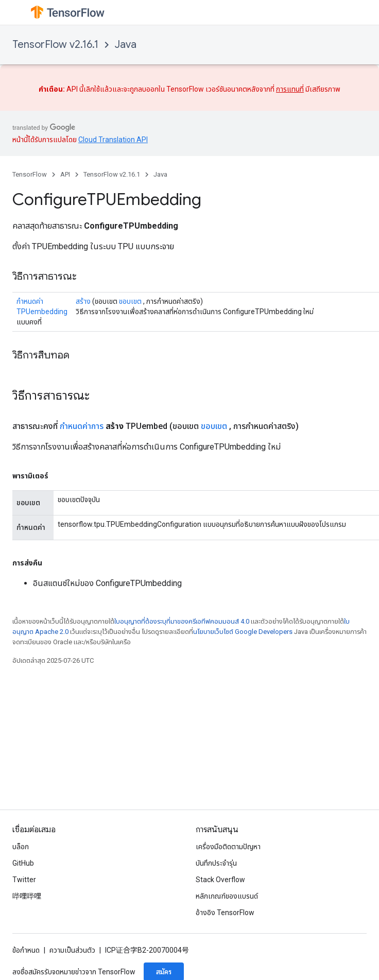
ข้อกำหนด (26, 950)
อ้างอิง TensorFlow (225, 913)
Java (126, 45)
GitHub (23, 863)
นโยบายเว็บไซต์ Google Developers (243, 632)
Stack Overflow (220, 880)
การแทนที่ (290, 89)
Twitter (24, 880)
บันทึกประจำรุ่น (216, 863)
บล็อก (21, 847)
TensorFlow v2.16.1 (55, 45)
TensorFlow (30, 174)
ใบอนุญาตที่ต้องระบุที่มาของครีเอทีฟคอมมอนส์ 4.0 (182, 621)
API (65, 174)
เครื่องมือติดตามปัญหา (228, 847)
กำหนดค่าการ (82, 426)
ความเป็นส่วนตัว (72, 950)
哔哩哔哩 (27, 896)
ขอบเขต (130, 301)
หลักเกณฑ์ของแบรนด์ (227, 896)
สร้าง (83, 301)
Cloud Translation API (113, 140)
